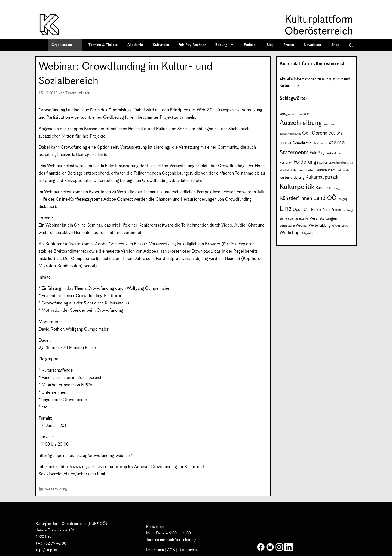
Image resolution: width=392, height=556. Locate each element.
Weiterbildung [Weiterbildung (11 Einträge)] (319, 226)
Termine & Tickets (103, 45)
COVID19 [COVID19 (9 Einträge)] (336, 134)
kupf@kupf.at (46, 550)
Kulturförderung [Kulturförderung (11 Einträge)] (292, 178)
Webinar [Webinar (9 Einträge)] (302, 226)
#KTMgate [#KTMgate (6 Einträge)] (285, 114)
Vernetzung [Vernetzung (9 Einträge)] (287, 226)
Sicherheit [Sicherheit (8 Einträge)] (286, 219)
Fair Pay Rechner (192, 45)
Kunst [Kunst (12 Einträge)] (320, 188)
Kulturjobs (161, 45)
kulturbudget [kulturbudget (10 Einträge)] (326, 170)
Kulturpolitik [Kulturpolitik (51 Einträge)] (297, 187)
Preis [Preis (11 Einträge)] (326, 210)
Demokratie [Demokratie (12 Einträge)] (302, 143)
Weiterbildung (56, 489)
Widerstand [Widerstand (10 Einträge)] (340, 226)
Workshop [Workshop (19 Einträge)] (290, 233)
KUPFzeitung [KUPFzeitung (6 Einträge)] (333, 188)
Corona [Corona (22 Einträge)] (320, 133)
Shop (335, 45)
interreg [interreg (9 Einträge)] (322, 163)
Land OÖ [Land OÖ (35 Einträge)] (325, 198)
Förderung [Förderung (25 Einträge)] (305, 162)
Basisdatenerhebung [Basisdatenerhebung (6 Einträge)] (290, 134)
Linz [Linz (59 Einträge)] (286, 209)
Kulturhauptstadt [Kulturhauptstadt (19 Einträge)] (322, 177)
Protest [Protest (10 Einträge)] (336, 210)
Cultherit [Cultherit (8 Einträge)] (285, 143)
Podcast (250, 45)
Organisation (67, 45)
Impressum (155, 550)
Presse (289, 45)
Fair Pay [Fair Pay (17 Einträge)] (317, 153)
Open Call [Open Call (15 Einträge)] (301, 210)
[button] (351, 45)
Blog (270, 45)
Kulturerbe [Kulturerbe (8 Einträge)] (343, 170)
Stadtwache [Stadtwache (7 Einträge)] (301, 219)
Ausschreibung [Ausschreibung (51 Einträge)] (301, 123)
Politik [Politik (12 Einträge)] (316, 210)
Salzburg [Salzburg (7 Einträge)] (348, 210)
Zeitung (226, 45)
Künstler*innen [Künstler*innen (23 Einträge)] (296, 198)
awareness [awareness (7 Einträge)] (329, 124)
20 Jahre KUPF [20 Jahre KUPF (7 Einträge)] (301, 114)
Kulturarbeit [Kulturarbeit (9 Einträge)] (307, 170)
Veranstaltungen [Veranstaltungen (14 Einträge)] (323, 219)
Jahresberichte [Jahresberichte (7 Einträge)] (338, 163)
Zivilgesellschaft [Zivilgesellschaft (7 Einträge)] (310, 233)
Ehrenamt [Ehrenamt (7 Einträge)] (318, 143)
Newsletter (313, 45)
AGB (171, 550)
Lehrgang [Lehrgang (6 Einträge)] (342, 199)
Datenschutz (189, 550)
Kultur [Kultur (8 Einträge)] (294, 170)
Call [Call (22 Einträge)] (306, 133)
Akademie (135, 45)
